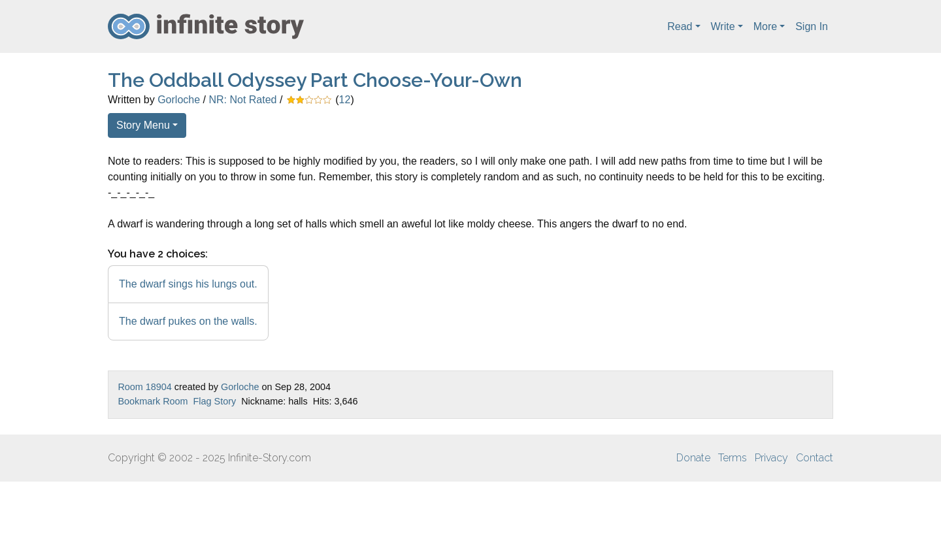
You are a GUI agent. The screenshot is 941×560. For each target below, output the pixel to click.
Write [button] (723, 26)
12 (345, 100)
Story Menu (143, 125)
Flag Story (215, 401)
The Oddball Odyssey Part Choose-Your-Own (315, 80)
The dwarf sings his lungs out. (188, 284)
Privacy (771, 458)
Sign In (812, 26)
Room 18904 (144, 387)
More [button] (765, 26)
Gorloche (179, 100)
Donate (693, 458)
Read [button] (680, 26)
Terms (733, 458)
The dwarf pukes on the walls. (188, 321)
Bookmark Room (153, 401)
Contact (815, 458)
